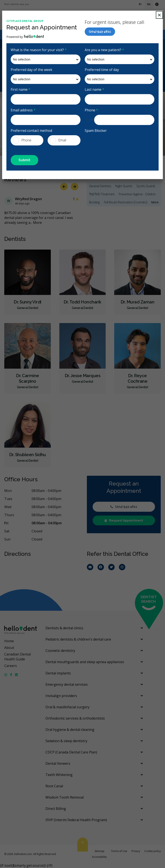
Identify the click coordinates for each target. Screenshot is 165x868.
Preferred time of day (102, 70)
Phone (91, 110)
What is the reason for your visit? (39, 50)
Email (58, 140)
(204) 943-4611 (100, 32)
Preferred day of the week (31, 70)
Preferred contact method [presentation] (31, 131)
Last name (94, 89)
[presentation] (110, 142)
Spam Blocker (96, 131)
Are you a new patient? (104, 50)
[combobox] (89, 120)
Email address (23, 110)
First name (20, 89)
